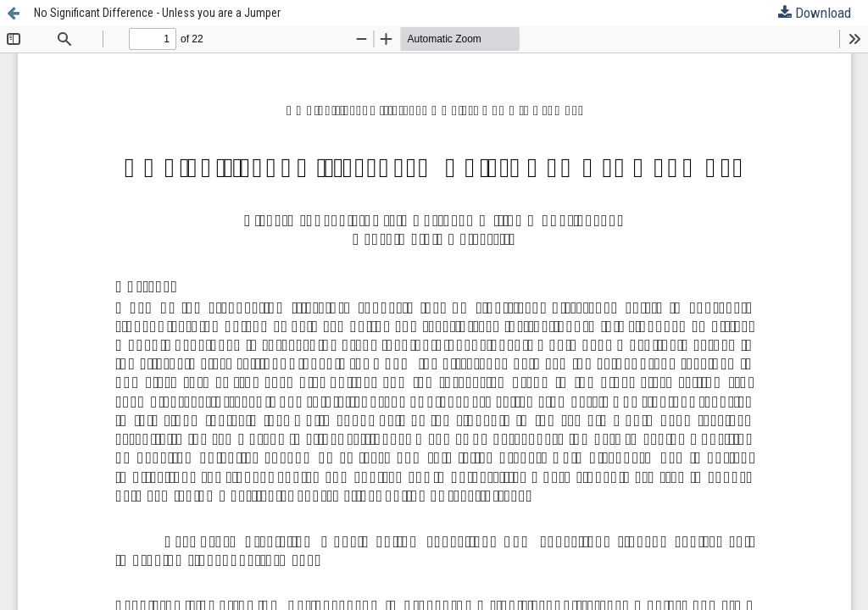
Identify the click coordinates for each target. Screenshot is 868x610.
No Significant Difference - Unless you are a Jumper (157, 13)
